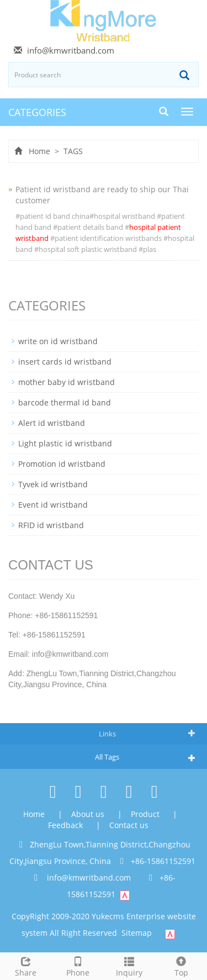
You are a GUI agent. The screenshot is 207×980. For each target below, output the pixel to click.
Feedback (67, 825)
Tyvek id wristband (53, 484)
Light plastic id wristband (65, 443)
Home (39, 151)
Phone (78, 965)
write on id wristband (58, 341)
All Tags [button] (107, 757)
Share (26, 965)
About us (89, 814)
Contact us (129, 825)
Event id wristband (53, 505)
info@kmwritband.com (71, 50)
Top (181, 965)
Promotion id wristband (62, 464)
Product (146, 814)
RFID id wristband (51, 525)
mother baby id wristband (67, 382)
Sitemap (137, 933)
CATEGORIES (37, 112)
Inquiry (130, 965)
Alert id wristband (52, 423)
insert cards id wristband (65, 362)
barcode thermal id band (65, 402)
